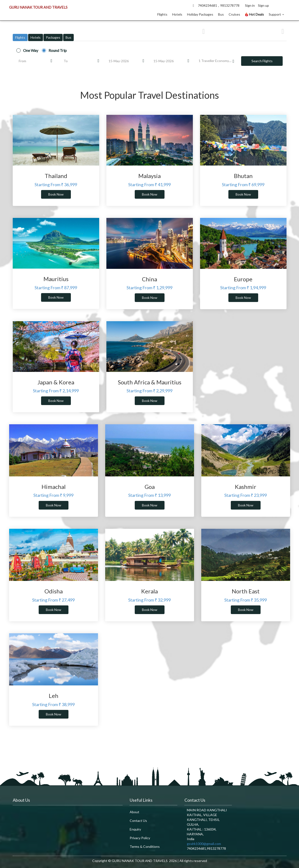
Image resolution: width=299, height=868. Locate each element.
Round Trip (58, 50)
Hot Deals (254, 14)
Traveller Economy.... (216, 61)
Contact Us (138, 821)
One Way (31, 50)
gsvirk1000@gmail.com (204, 844)
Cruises (234, 14)
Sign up (263, 5)
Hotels (177, 14)
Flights (162, 14)
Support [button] (276, 14)
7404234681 (207, 5)
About (134, 812)
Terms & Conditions (145, 846)
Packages (53, 37)
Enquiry (135, 829)
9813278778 (230, 5)
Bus (221, 14)
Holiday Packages (200, 14)
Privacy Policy (140, 838)
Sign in (250, 5)
